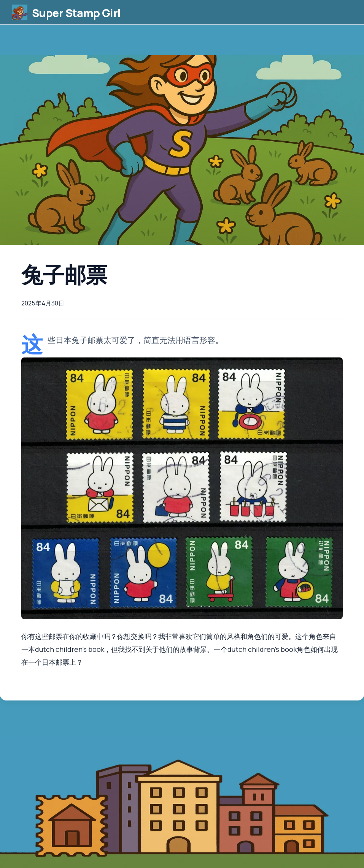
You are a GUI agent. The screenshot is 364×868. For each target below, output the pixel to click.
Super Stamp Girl (85, 15)
